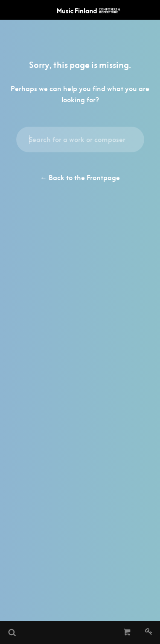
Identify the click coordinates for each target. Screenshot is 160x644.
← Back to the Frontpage (80, 178)
